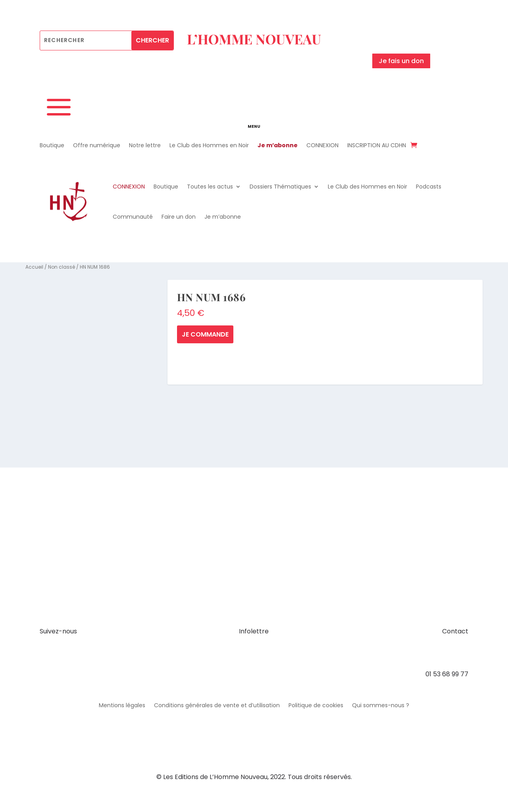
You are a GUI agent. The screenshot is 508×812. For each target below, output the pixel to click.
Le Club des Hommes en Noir (209, 146)
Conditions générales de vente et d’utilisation (217, 706)
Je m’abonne (278, 146)
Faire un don (179, 217)
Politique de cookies (316, 706)
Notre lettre (145, 146)
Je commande (205, 334)
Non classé (62, 267)
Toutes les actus (210, 187)
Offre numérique (97, 146)
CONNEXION (322, 146)
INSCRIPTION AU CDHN (377, 146)
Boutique (52, 146)
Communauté (133, 217)
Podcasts (429, 187)
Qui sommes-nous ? (381, 706)
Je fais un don (401, 61)
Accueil (34, 267)
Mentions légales (122, 706)
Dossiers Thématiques (280, 187)
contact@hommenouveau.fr (424, 653)
